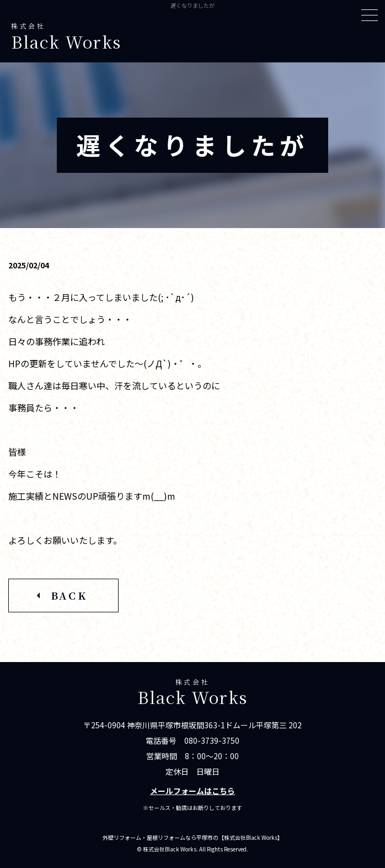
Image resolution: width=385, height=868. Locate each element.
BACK (69, 595)
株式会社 (192, 37)
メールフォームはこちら (192, 791)
